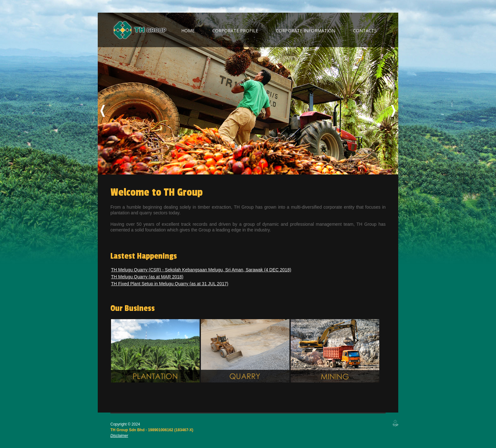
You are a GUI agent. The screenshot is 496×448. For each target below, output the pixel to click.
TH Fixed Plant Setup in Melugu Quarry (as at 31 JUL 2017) (170, 284)
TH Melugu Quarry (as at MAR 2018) (147, 277)
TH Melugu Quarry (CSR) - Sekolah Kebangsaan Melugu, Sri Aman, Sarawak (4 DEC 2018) (201, 270)
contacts (365, 31)
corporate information (306, 31)
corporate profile (235, 31)
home (188, 31)
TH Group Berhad (140, 30)
